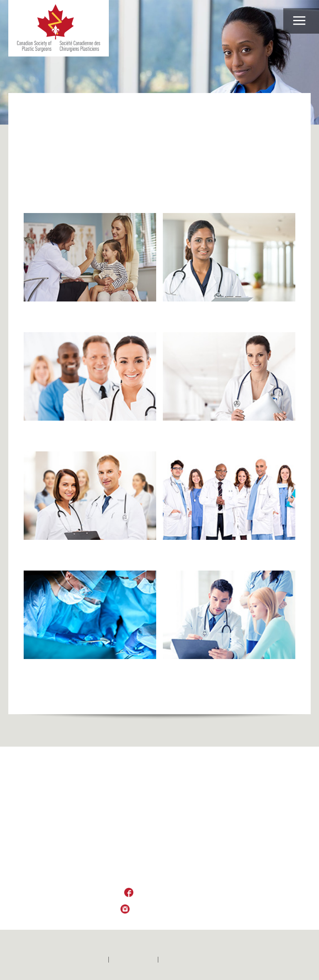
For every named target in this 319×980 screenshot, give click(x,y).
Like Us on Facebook (166, 893)
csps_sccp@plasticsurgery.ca (159, 877)
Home (31, 110)
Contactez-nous (133, 960)
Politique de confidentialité (196, 960)
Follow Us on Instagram (166, 909)
